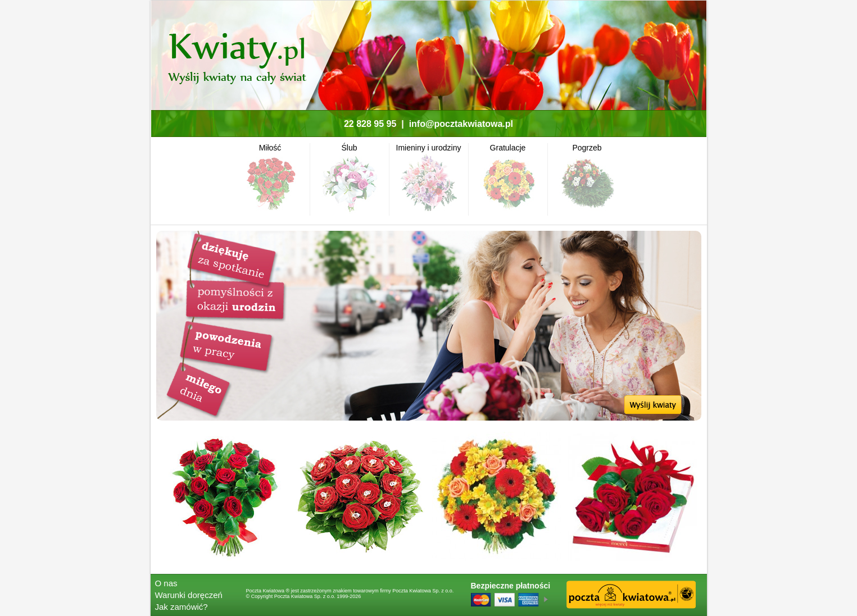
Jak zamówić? (182, 607)
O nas (166, 583)
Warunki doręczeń (189, 595)
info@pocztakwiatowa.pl (461, 124)
